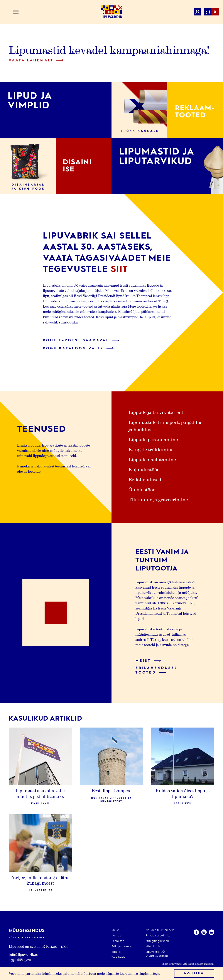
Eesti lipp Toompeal (111, 790)
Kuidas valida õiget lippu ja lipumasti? (183, 793)
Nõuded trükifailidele (160, 930)
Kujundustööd (144, 469)
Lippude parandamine (153, 439)
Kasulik (116, 952)
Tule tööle (118, 958)
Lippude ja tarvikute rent (156, 412)
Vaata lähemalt (36, 61)
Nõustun (194, 974)
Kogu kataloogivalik (78, 349)
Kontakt (117, 936)
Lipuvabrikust (40, 890)
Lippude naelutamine (152, 459)
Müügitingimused (157, 941)
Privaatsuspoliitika (158, 936)
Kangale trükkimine (151, 449)
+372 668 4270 (20, 960)
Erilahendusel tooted (156, 670)
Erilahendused (145, 479)
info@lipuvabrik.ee (24, 954)
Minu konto (153, 947)
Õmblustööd (142, 489)
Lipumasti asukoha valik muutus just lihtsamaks (40, 793)
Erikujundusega (122, 947)
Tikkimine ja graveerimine (158, 499)
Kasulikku (40, 804)
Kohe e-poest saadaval (81, 340)
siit (119, 269)
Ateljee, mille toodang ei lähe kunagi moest (40, 880)
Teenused (118, 941)
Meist (148, 661)
